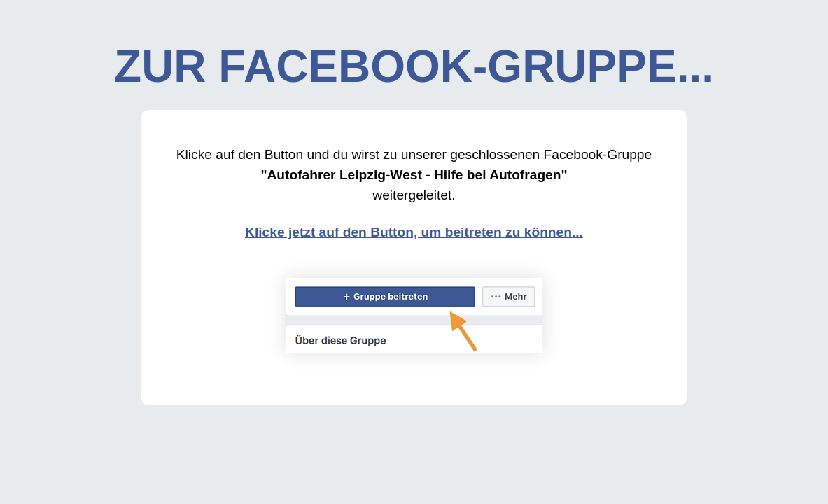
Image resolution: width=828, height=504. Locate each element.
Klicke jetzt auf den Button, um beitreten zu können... (414, 232)
